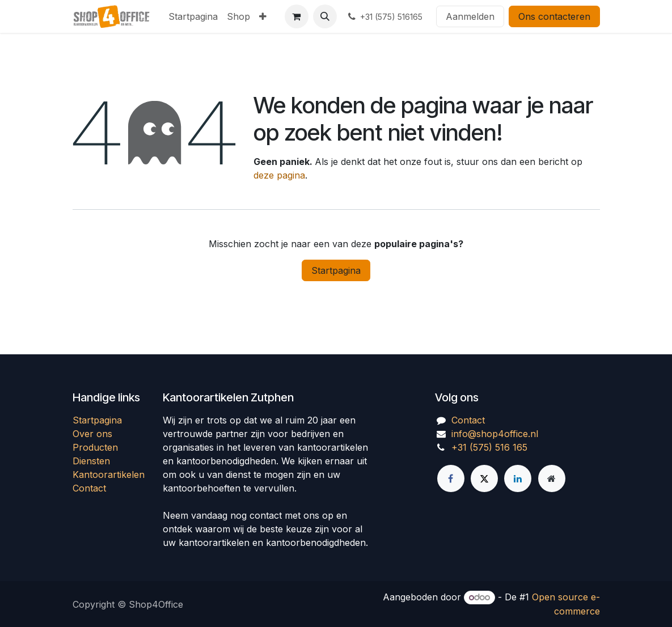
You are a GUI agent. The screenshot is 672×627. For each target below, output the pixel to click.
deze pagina (279, 175)
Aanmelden (470, 16)
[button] (325, 16)
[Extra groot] (552, 478)
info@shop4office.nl (495, 434)
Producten (95, 447)
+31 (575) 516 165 (489, 447)
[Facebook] (451, 478)
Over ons (92, 434)
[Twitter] (484, 478)
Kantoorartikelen (109, 475)
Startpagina (336, 270)
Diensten (91, 461)
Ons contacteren (554, 16)
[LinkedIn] (518, 478)
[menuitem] (193, 16)
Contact (89, 488)
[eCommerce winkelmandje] (297, 16)
